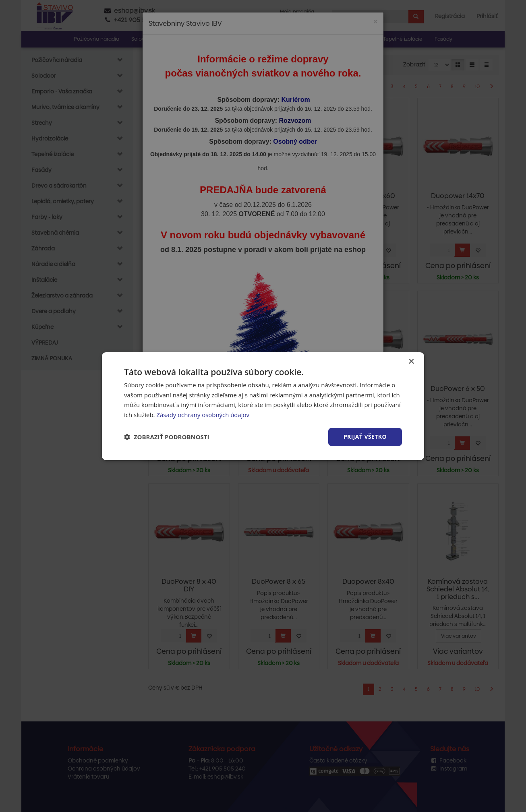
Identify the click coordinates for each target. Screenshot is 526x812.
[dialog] (263, 406)
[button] (167, 437)
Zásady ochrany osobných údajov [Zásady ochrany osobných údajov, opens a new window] (203, 415)
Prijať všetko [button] (365, 437)
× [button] (411, 361)
